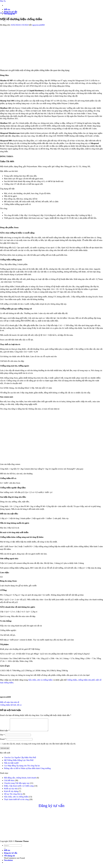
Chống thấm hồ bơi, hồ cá (11, 705)
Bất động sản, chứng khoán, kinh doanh (20, 780)
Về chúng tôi (9, 858)
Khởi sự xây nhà (11, 791)
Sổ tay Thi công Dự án (13, 796)
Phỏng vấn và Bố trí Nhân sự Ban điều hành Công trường (27, 771)
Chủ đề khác (9, 783)
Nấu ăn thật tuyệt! (11, 765)
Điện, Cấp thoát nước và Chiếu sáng (19, 788)
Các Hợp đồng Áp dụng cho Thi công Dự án (22, 768)
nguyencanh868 (38, 25)
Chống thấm (72, 680)
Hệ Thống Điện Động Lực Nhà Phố (19, 763)
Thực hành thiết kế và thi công (16, 802)
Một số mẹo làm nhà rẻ (10, 702)
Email (3, 741)
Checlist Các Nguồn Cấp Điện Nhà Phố (20, 760)
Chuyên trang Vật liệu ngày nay (17, 786)
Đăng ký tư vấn (11, 12)
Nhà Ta (3, 1)
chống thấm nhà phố (86, 680)
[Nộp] (5, 851)
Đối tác (7, 9)
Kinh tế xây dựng (11, 794)
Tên (2, 737)
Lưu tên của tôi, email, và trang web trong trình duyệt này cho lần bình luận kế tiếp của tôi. (39, 746)
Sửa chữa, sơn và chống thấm (8, 13)
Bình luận (5, 733)
